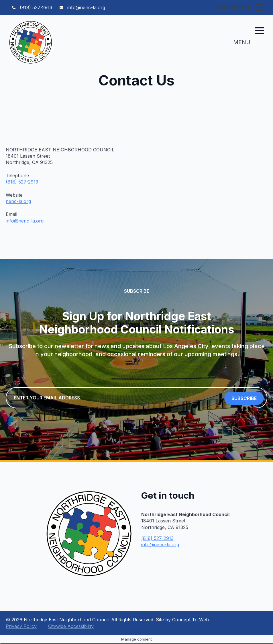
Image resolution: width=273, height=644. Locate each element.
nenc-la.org (18, 201)
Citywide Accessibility (71, 627)
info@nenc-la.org (25, 221)
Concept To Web (190, 620)
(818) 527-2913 (22, 182)
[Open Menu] (259, 7)
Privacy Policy (21, 627)
